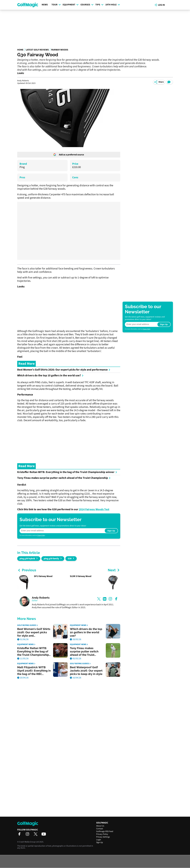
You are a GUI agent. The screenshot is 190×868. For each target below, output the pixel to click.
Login (99, 840)
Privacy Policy (41, 535)
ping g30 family (51, 559)
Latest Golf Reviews (37, 50)
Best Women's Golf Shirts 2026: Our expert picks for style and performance (64, 370)
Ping (22, 167)
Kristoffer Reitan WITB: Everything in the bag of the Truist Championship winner (67, 472)
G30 (70, 559)
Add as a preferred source (69, 155)
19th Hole (113, 5)
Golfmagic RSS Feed (105, 831)
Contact (100, 829)
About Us (100, 826)
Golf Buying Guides (28, 625)
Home (20, 50)
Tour (56, 5)
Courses (87, 5)
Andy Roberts (41, 598)
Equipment (71, 5)
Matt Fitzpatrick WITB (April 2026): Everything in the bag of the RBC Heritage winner (34, 671)
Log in (160, 5)
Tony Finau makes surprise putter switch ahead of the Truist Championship (64, 478)
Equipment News (79, 625)
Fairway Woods (60, 50)
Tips (99, 5)
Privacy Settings (103, 837)
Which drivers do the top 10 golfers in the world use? (50, 376)
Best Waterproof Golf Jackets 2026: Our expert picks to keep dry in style (86, 671)
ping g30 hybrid (27, 559)
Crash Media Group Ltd (29, 842)
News (45, 5)
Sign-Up (100, 842)
